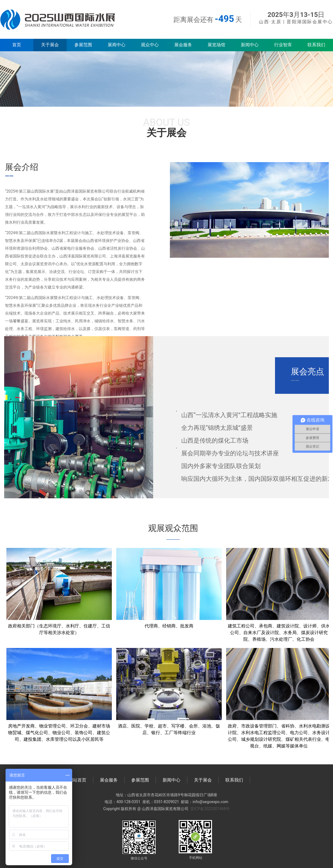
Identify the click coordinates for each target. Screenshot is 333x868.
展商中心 (117, 45)
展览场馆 (216, 45)
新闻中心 (250, 45)
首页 (17, 45)
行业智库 (283, 45)
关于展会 (50, 45)
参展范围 (83, 45)
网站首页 (77, 780)
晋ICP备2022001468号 (210, 809)
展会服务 (183, 45)
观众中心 (150, 45)
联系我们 (316, 45)
